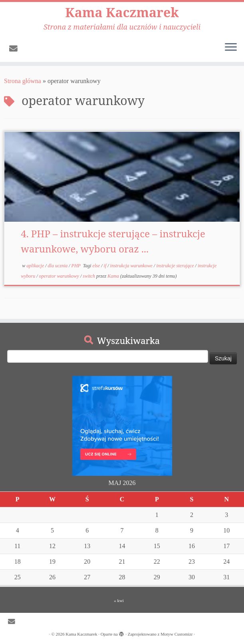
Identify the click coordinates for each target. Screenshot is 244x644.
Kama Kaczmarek (122, 12)
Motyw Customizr (177, 634)
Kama (113, 276)
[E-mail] (16, 49)
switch (89, 276)
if (106, 266)
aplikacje (36, 266)
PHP (77, 266)
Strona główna (23, 81)
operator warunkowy (60, 276)
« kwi (119, 600)
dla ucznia (59, 266)
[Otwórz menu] (231, 48)
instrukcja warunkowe (132, 266)
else (97, 266)
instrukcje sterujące (176, 266)
